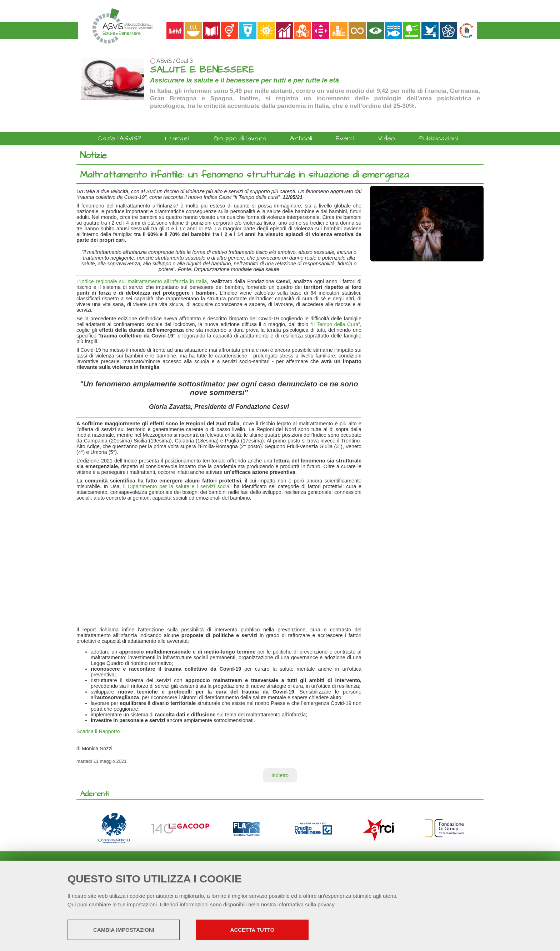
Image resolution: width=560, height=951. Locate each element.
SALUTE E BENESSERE (202, 70)
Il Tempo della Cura (335, 324)
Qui (72, 904)
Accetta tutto (252, 930)
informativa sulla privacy (306, 904)
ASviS (164, 61)
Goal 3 (184, 61)
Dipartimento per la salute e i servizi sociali (180, 486)
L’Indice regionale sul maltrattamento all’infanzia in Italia (142, 281)
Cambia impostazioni (124, 930)
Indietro (280, 775)
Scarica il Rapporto (98, 731)
